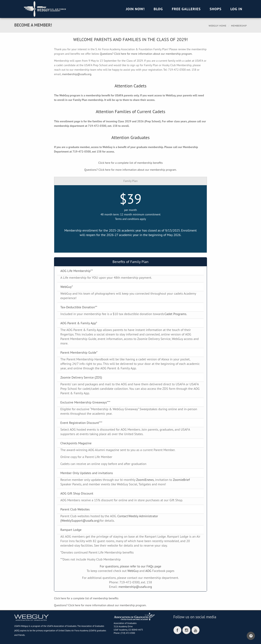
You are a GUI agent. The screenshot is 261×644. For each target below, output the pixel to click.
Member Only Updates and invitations (87, 473)
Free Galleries (186, 9)
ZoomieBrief (181, 480)
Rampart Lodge (71, 530)
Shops (216, 9)
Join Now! (135, 9)
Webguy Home (217, 26)
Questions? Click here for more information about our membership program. (146, 54)
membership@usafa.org (135, 587)
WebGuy (133, 571)
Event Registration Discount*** (81, 423)
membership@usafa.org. (77, 74)
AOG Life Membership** (77, 271)
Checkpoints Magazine (76, 443)
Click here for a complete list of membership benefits (130, 163)
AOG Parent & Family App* (79, 323)
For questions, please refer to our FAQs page (130, 566)
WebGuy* (67, 287)
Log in (236, 9)
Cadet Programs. (176, 314)
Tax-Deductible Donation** (79, 307)
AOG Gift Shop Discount (77, 493)
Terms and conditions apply (130, 219)
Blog (158, 9)
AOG (148, 571)
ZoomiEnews (145, 480)
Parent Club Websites (75, 509)
